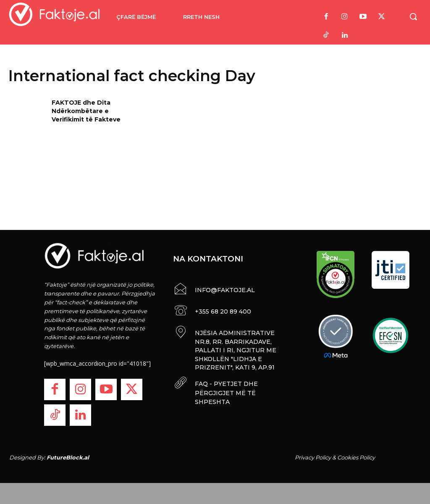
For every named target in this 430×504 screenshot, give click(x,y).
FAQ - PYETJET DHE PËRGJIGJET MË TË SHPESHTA (225, 389)
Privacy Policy (313, 457)
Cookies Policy (356, 457)
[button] (413, 16)
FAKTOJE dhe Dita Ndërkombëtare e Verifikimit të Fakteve (86, 111)
